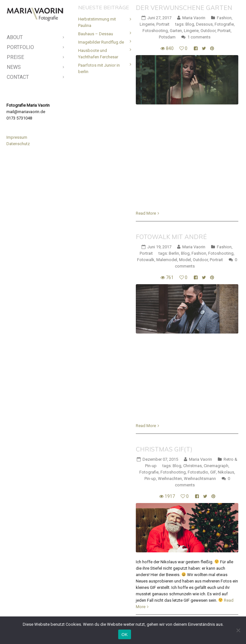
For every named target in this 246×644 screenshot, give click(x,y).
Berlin (174, 253)
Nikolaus (226, 472)
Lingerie (147, 24)
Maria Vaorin (194, 18)
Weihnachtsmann (200, 479)
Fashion (224, 18)
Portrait (163, 24)
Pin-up (150, 479)
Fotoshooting (155, 31)
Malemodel (167, 260)
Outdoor (208, 31)
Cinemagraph (216, 466)
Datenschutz (18, 144)
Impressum (17, 137)
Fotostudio (198, 472)
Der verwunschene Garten (184, 8)
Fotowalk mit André (171, 237)
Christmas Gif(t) (164, 449)
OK (124, 635)
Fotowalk (146, 260)
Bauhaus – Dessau (96, 34)
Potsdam (167, 37)
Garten (176, 31)
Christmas (193, 466)
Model (185, 260)
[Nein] (238, 630)
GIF (213, 472)
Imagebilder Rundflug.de (101, 42)
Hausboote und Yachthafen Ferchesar (98, 54)
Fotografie (224, 24)
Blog (190, 24)
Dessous (204, 24)
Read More (146, 213)
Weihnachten (170, 479)
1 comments (199, 37)
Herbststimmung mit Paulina (97, 22)
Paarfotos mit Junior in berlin (99, 68)
